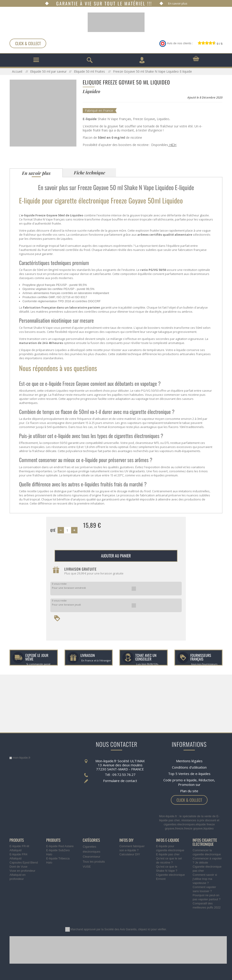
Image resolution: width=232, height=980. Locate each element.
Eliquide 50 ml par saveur (48, 71)
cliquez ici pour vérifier (152, 929)
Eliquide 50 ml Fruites (90, 71)
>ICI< (172, 145)
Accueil (18, 71)
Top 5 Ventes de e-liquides (189, 774)
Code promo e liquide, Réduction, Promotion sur (189, 782)
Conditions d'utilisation (189, 767)
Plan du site (189, 791)
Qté (53, 530)
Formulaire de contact (120, 781)
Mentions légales (189, 761)
